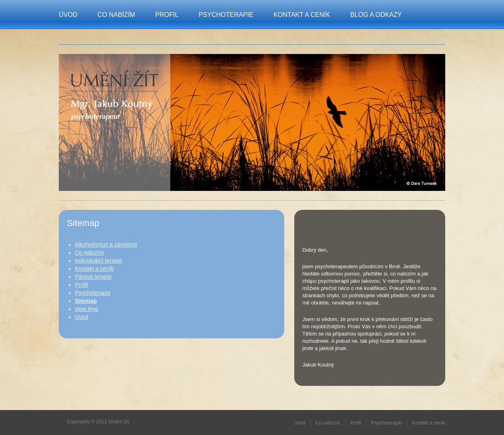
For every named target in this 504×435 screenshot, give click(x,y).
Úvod (68, 15)
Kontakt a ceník (302, 15)
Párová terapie (93, 277)
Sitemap (86, 301)
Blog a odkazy (376, 15)
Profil (167, 15)
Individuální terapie (99, 261)
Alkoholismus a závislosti (106, 244)
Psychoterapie (226, 15)
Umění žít (115, 81)
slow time (87, 309)
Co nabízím (116, 15)
